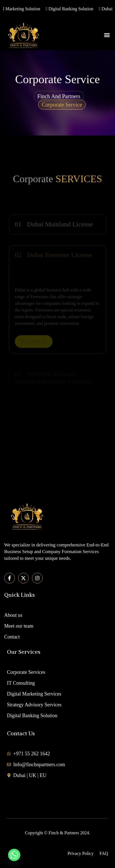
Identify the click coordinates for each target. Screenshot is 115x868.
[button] (107, 35)
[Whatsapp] (14, 855)
